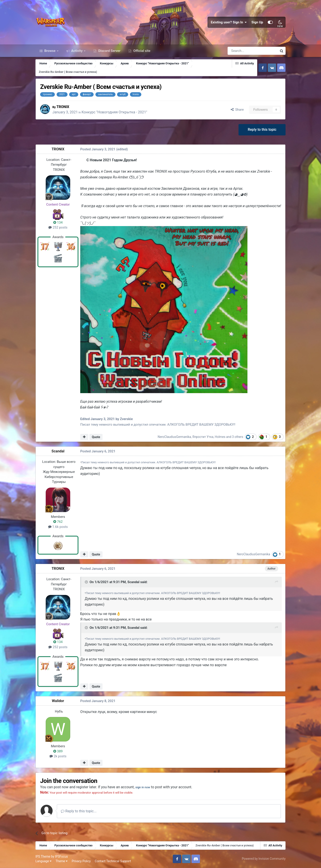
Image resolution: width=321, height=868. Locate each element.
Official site (141, 51)
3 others (238, 437)
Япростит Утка (203, 437)
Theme (62, 861)
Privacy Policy (81, 861)
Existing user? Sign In (229, 22)
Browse (50, 51)
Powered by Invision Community (264, 859)
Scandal (58, 451)
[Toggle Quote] (87, 582)
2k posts (58, 756)
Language (43, 861)
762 (58, 522)
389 (58, 751)
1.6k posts (58, 527)
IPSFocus (61, 856)
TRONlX (64, 107)
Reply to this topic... (79, 811)
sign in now (144, 787)
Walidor (58, 701)
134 (58, 223)
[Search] (241, 51)
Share (237, 110)
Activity (77, 51)
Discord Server (109, 51)
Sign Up (257, 22)
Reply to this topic (262, 130)
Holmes (220, 437)
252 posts (58, 227)
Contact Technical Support (113, 861)
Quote (96, 437)
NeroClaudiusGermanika (174, 437)
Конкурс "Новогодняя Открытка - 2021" (115, 112)
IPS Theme (43, 856)
